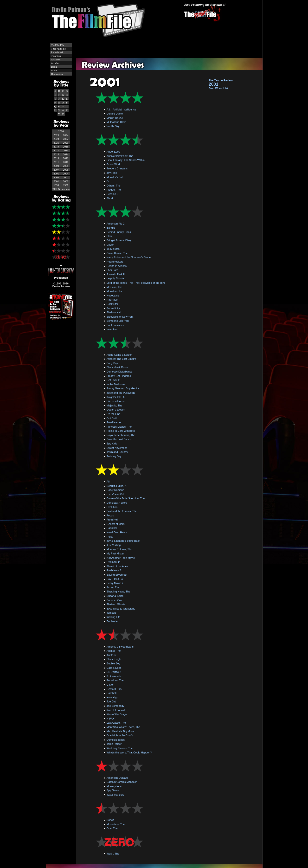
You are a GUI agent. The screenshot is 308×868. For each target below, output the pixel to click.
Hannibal (112, 528)
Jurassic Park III (116, 274)
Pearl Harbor (114, 422)
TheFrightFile (58, 49)
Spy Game (113, 790)
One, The (112, 828)
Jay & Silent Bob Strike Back (123, 541)
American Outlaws (117, 778)
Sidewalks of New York (120, 317)
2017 (56, 150)
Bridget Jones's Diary (119, 240)
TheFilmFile (58, 45)
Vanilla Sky (113, 126)
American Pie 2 (116, 224)
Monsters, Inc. (115, 291)
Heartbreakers (115, 262)
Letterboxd (57, 52)
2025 (56, 135)
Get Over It (113, 380)
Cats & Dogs (114, 668)
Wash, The (113, 854)
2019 (56, 147)
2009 (56, 166)
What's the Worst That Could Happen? (129, 752)
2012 (66, 158)
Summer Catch (115, 600)
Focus (110, 515)
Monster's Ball (115, 177)
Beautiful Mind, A (117, 486)
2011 (56, 162)
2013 (56, 158)
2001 (56, 181)
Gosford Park (114, 689)
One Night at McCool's (120, 735)
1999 (56, 185)
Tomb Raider (114, 744)
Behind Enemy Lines (119, 232)
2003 (56, 177)
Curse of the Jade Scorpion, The (126, 498)
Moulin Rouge (115, 118)
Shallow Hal (114, 312)
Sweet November (117, 448)
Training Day (114, 456)
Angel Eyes (113, 152)
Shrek (110, 198)
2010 (66, 162)
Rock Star (112, 304)
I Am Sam (112, 270)
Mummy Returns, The (119, 549)
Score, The (113, 587)
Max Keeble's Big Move (120, 731)
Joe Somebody (115, 706)
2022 (66, 139)
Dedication (57, 74)
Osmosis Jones (116, 740)
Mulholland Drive (116, 122)
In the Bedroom (116, 384)
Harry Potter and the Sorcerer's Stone (129, 257)
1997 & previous (61, 189)
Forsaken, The (115, 680)
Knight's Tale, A (116, 397)
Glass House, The (117, 253)
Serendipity (113, 308)
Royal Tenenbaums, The (121, 435)
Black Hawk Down (117, 367)
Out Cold (112, 418)
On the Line (113, 414)
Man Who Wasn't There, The (123, 727)
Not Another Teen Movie (121, 558)
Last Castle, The (116, 723)
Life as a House (116, 401)
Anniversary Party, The (120, 156)
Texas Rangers (115, 795)
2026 (61, 131)
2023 (56, 139)
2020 (66, 143)
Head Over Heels (117, 532)
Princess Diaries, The (119, 427)
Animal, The (114, 651)
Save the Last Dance (119, 439)
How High (112, 697)
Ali (108, 482)
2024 (66, 135)
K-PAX (110, 719)
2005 (56, 174)
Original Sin (113, 562)
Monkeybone (114, 786)
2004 (66, 174)
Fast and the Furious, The (122, 511)
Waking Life (113, 617)
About (54, 70)
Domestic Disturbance (120, 372)
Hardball (112, 693)
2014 (66, 154)
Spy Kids (112, 444)
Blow (109, 236)
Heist (110, 537)
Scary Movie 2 (115, 583)
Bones (110, 820)
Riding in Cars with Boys (121, 431)
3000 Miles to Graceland (121, 609)
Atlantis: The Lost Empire (121, 359)
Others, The (114, 186)
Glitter (110, 685)
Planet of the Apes (117, 566)
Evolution (112, 507)
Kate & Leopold (116, 710)
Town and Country (117, 452)
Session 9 (112, 194)
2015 (56, 154)
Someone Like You (118, 321)
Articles (55, 63)
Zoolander (113, 621)
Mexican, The (115, 287)
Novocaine (113, 296)
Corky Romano (115, 490)
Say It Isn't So (115, 579)
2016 (66, 150)
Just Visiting (114, 545)
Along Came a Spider (119, 355)
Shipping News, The (118, 592)
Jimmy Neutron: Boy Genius (123, 388)
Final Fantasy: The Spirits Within (126, 160)
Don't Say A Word (117, 503)
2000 (66, 181)
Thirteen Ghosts (116, 604)
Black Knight (114, 659)
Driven (110, 245)
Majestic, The (114, 405)
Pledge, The (114, 190)
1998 (66, 185)
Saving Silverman (117, 575)
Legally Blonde (115, 278)
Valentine (112, 329)
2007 (56, 170)
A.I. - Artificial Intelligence (121, 109)
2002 (66, 177)
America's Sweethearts (120, 647)
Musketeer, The (116, 824)
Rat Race (112, 300)
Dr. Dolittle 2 (114, 672)
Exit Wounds (114, 676)
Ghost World (114, 164)
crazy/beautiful (115, 494)
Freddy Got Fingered (119, 376)
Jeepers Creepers (117, 168)
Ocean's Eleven (116, 410)
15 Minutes (113, 249)
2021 (56, 143)
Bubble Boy (113, 663)
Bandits (111, 228)
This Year (56, 56)
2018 (66, 147)
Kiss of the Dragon (118, 714)
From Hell (112, 520)
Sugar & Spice (115, 596)
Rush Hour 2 (114, 570)
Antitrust (111, 655)
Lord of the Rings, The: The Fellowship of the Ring (136, 283)
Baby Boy (112, 363)
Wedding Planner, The (120, 748)
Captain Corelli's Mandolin (122, 782)
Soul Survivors (115, 325)
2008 (66, 166)
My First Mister (115, 553)
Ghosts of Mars (116, 524)
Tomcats (112, 613)
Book (54, 67)
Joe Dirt (111, 701)
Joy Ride (112, 173)
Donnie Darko (115, 114)
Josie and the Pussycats (121, 393)
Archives (56, 59)
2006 (66, 170)
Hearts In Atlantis (117, 266)
